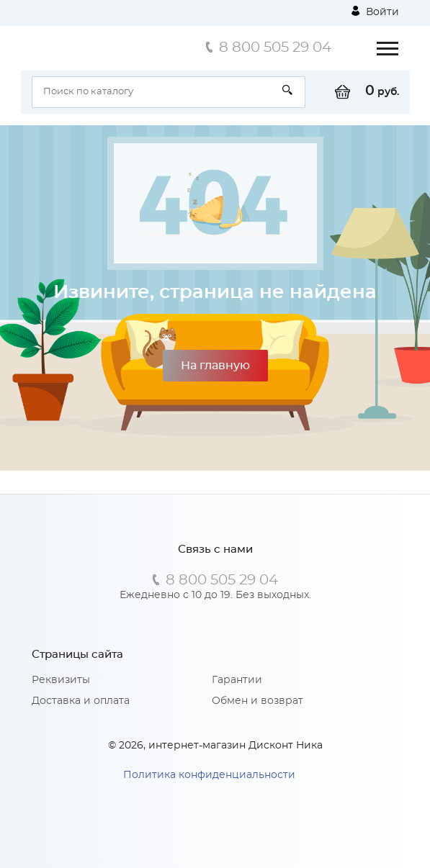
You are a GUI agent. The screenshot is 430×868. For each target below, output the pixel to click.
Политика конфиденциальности (209, 775)
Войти (375, 12)
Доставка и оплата (81, 701)
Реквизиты (61, 680)
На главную (215, 366)
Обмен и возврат (257, 701)
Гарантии (237, 680)
